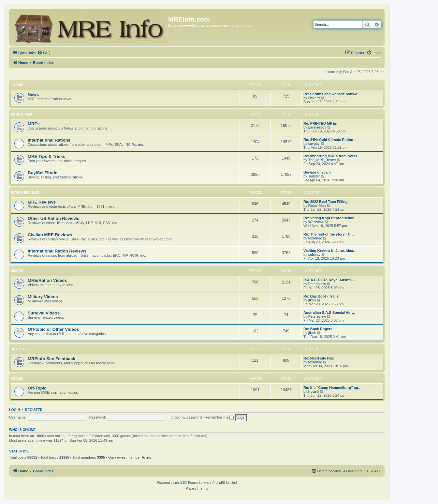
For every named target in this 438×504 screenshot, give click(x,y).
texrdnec (315, 238)
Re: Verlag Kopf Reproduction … (331, 218)
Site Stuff (20, 349)
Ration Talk (22, 114)
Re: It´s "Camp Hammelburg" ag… (333, 388)
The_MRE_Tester (322, 160)
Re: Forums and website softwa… (332, 94)
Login (15, 410)
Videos (17, 271)
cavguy (314, 144)
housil (314, 391)
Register (34, 410)
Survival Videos (44, 313)
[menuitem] (44, 53)
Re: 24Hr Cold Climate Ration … (331, 140)
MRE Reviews (42, 202)
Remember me (219, 417)
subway (314, 254)
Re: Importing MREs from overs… (332, 156)
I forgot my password (185, 417)
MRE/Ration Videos (47, 280)
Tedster (314, 176)
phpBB (180, 483)
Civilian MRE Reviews (50, 235)
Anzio (147, 457)
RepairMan (317, 206)
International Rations (49, 140)
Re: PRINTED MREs (320, 123)
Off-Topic (37, 388)
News (33, 94)
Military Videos (43, 297)
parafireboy (317, 127)
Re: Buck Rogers (318, 329)
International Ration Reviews (57, 251)
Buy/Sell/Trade (43, 173)
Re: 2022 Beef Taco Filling (326, 202)
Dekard (314, 98)
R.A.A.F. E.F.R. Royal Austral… (329, 280)
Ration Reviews (25, 193)
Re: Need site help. (319, 358)
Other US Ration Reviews (53, 218)
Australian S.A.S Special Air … (329, 313)
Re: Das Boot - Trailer (322, 296)
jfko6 (312, 300)
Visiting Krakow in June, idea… (330, 251)
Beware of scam (317, 172)
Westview (316, 222)
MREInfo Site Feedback (51, 359)
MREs (34, 124)
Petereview (317, 284)
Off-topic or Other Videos (53, 329)
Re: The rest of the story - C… (329, 234)
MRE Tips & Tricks (46, 156)
